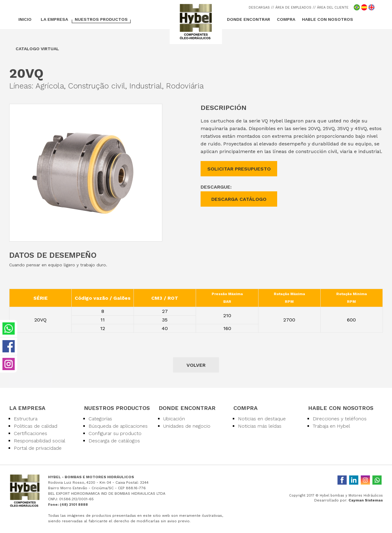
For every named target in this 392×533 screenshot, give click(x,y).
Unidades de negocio (187, 426)
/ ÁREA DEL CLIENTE (331, 8)
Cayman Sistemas (366, 500)
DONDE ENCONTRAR (249, 19)
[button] (156, 110)
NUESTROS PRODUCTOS (101, 19)
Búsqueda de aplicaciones (118, 426)
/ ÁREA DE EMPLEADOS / (293, 8)
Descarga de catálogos (114, 441)
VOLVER (196, 365)
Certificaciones (30, 433)
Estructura (26, 419)
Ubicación (174, 419)
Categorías (100, 419)
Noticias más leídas (260, 426)
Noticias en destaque (262, 419)
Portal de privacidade (38, 448)
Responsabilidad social (40, 441)
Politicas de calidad (36, 426)
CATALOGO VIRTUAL (37, 49)
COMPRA (286, 19)
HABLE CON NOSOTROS (328, 19)
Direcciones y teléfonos (340, 419)
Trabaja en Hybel (331, 426)
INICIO (25, 19)
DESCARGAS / (261, 8)
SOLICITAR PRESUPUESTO (239, 169)
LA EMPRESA (54, 19)
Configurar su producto (115, 433)
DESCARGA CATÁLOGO (239, 199)
